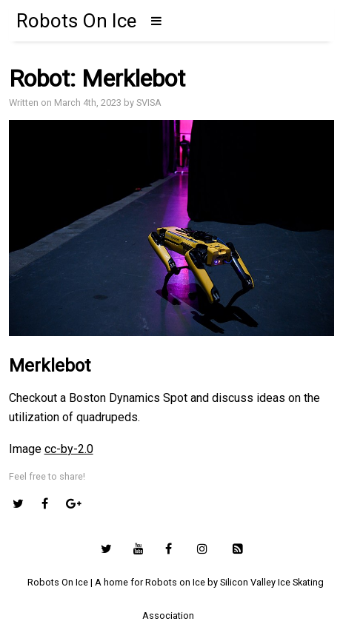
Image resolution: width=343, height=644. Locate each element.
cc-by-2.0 (69, 449)
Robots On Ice (76, 21)
